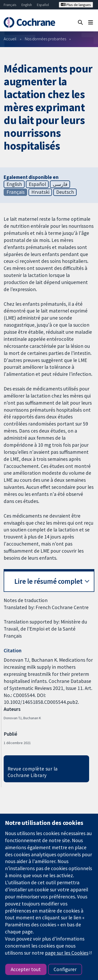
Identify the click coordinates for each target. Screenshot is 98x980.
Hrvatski (40, 192)
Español (43, 5)
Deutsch (65, 192)
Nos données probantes (45, 39)
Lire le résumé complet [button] (48, 581)
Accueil (10, 39)
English (27, 5)
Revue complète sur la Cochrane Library (33, 772)
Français (10, 5)
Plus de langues (76, 5)
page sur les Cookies (67, 953)
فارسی (60, 184)
